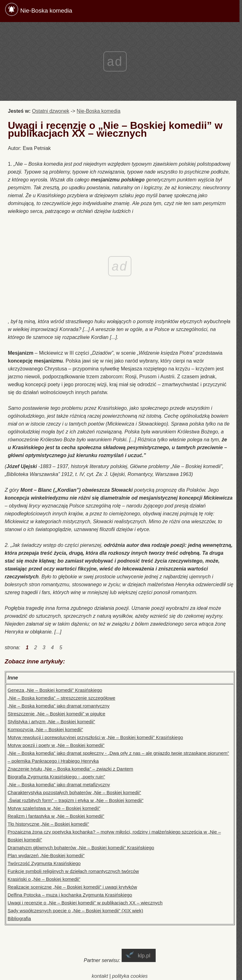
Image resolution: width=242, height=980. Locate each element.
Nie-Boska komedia (46, 11)
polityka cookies (130, 976)
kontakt (100, 976)
